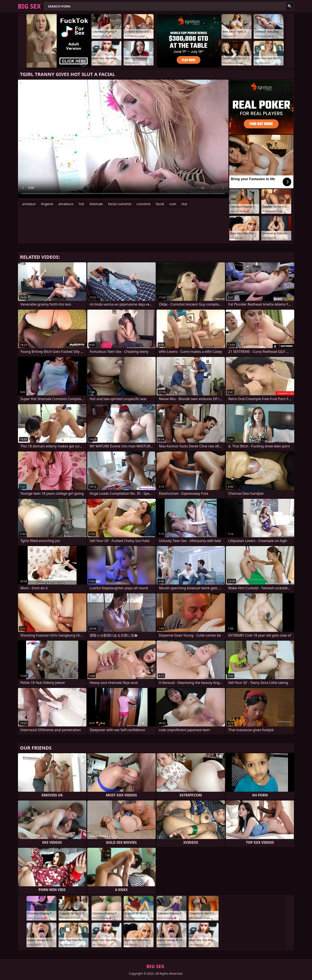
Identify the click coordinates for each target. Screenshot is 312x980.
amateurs (66, 204)
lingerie (47, 204)
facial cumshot (120, 204)
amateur (29, 204)
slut (184, 204)
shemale (96, 204)
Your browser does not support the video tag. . (123, 139)
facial (160, 204)
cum (173, 204)
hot (81, 204)
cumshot (144, 204)
